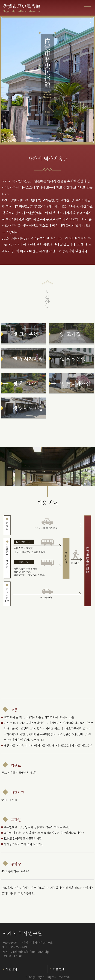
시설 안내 (11, 969)
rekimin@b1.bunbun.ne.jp (31, 952)
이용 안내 (59, 969)
